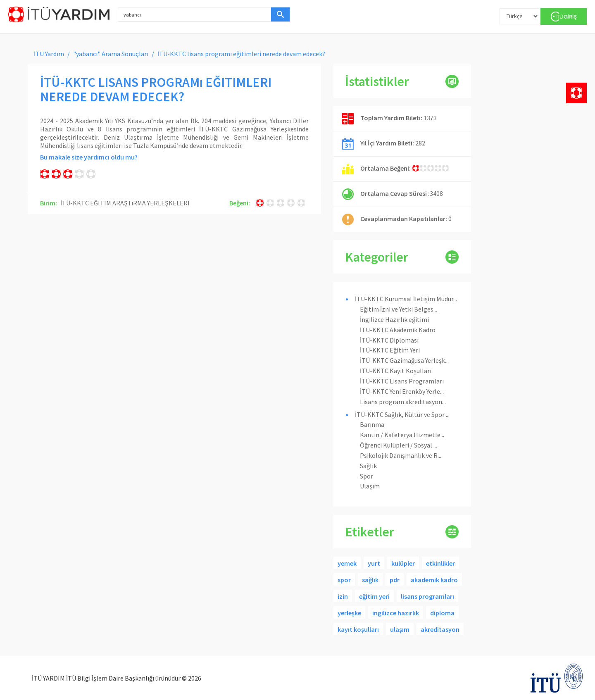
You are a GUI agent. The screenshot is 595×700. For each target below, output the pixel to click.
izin (343, 596)
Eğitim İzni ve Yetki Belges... (399, 309)
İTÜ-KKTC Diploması (389, 340)
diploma (442, 613)
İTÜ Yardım (49, 54)
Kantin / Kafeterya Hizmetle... (402, 435)
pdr (395, 580)
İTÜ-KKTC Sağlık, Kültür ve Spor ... (402, 414)
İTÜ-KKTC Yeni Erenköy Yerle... (402, 391)
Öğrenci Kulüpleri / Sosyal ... (399, 445)
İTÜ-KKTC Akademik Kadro (398, 330)
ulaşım (400, 629)
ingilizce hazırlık (396, 613)
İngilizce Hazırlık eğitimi (394, 319)
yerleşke (349, 613)
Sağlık (368, 466)
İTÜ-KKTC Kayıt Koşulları (396, 371)
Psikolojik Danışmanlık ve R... (401, 455)
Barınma (372, 424)
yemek (347, 563)
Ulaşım (370, 486)
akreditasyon (440, 629)
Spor (367, 476)
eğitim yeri (374, 596)
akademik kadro (434, 580)
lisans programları (427, 596)
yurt (374, 563)
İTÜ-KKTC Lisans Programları (402, 381)
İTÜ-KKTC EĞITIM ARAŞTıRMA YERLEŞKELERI (125, 203)
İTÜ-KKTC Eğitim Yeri (390, 350)
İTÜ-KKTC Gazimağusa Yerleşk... (404, 360)
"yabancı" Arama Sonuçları (111, 54)
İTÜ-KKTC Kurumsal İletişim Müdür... (406, 299)
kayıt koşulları (358, 629)
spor (344, 580)
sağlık (370, 580)
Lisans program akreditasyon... (403, 402)
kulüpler (403, 563)
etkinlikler (440, 563)
